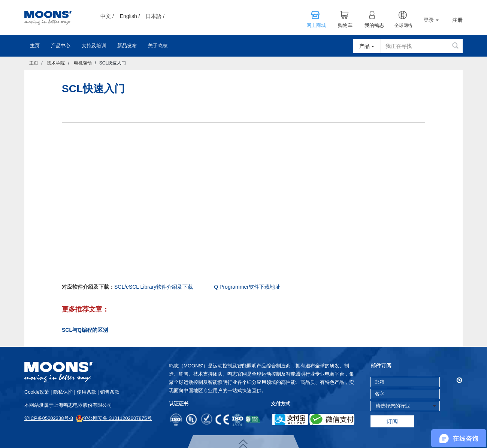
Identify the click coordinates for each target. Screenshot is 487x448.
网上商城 (316, 25)
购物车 (345, 25)
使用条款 (87, 392)
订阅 (392, 421)
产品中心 (61, 46)
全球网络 (403, 25)
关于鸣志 (158, 46)
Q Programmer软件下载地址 (247, 287)
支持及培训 (94, 46)
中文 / (107, 16)
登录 (431, 20)
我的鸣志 (374, 25)
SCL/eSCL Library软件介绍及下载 (154, 287)
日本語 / (155, 16)
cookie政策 (37, 392)
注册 (457, 20)
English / (130, 16)
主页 (35, 46)
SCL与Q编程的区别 (85, 330)
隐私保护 (63, 392)
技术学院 (56, 63)
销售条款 (110, 392)
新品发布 (127, 46)
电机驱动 (83, 63)
